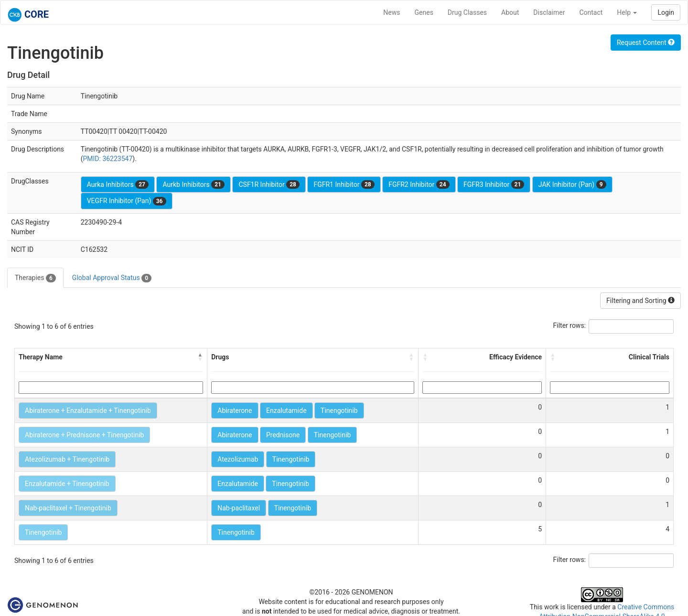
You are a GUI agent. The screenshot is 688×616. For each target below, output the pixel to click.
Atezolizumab (238, 459)
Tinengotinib (339, 411)
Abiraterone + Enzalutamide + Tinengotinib (88, 411)
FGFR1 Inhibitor (344, 184)
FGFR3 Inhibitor (494, 184)
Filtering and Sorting (640, 301)
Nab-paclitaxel (239, 508)
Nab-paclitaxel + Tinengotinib (68, 508)
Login (666, 12)
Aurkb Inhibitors (193, 184)
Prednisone (283, 435)
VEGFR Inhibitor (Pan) (127, 201)
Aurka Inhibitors (118, 184)
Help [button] (627, 12)
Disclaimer (549, 12)
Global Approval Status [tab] (112, 278)
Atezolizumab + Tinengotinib (67, 459)
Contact (591, 12)
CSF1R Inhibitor (269, 184)
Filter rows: (570, 325)
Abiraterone (235, 411)
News (392, 12)
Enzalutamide (286, 411)
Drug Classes (467, 12)
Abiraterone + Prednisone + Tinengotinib (84, 435)
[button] (200, 357)
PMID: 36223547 (107, 159)
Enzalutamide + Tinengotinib (67, 484)
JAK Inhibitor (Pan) (572, 184)
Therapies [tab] (35, 278)
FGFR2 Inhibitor (419, 184)
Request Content (646, 43)
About (510, 12)
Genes (424, 12)
